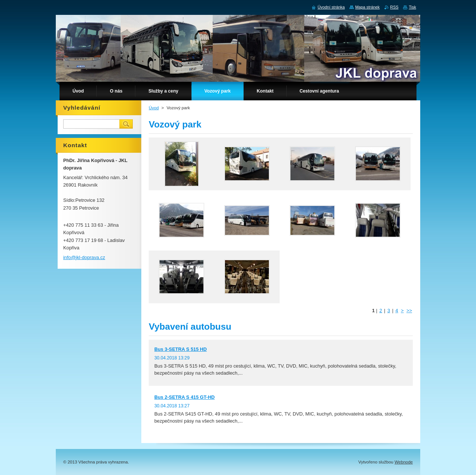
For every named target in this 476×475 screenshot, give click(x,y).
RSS (394, 7)
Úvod (154, 108)
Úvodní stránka (331, 7)
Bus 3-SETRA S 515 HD (181, 349)
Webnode (404, 462)
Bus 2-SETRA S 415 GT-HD (184, 397)
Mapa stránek (367, 7)
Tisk (412, 7)
